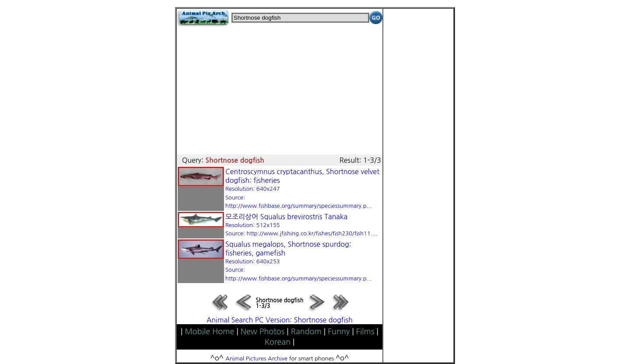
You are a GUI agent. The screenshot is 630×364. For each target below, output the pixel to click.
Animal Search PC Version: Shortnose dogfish (280, 320)
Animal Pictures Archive (257, 359)
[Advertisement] (280, 87)
